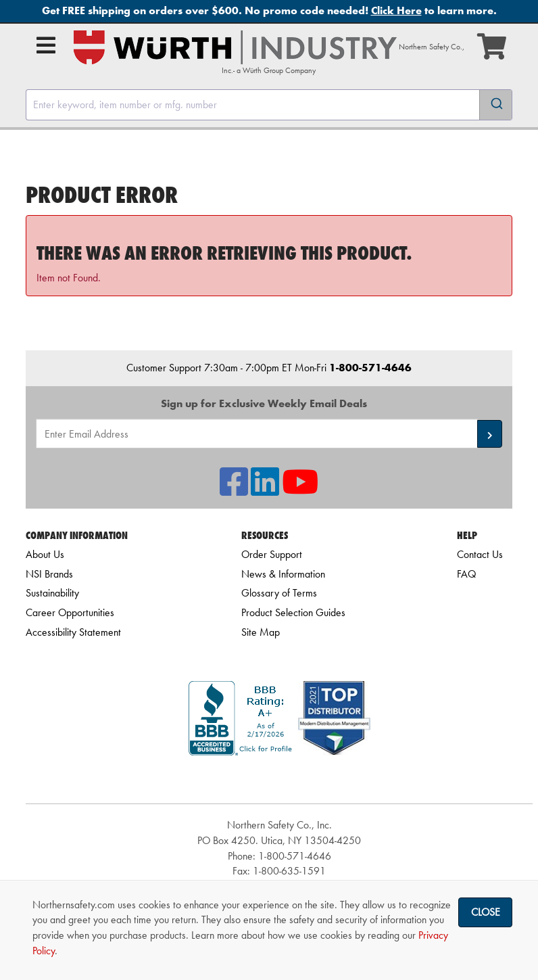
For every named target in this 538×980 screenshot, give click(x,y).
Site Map (261, 632)
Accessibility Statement (73, 632)
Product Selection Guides (293, 612)
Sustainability (52, 593)
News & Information (283, 574)
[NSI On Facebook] (234, 490)
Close (486, 912)
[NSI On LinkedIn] (265, 490)
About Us (45, 554)
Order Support (272, 554)
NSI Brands (49, 574)
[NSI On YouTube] (300, 490)
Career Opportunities (70, 612)
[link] (279, 779)
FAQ (466, 574)
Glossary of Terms (279, 593)
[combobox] (269, 105)
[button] (490, 434)
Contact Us (480, 554)
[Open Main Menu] (46, 45)
